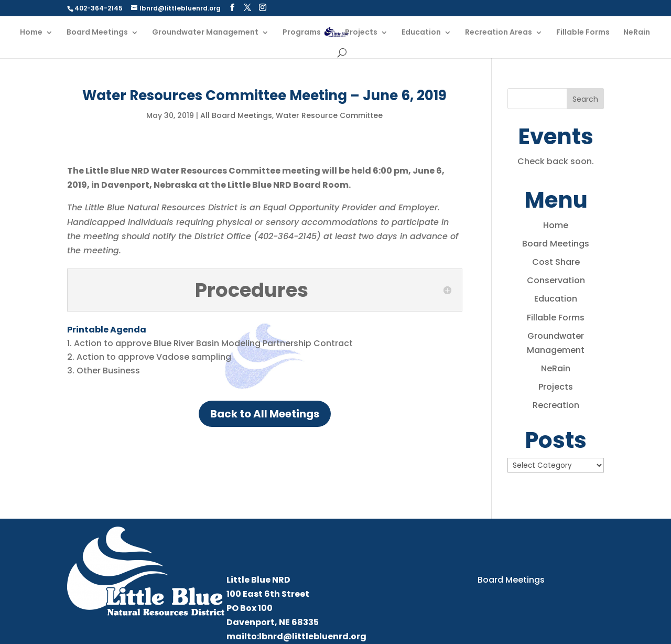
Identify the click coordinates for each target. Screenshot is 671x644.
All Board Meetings (236, 115)
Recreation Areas (499, 33)
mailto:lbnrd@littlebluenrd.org (296, 636)
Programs (302, 33)
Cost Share (556, 262)
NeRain (637, 33)
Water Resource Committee (329, 115)
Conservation (556, 280)
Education (421, 33)
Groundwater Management (205, 33)
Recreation (556, 405)
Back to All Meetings (265, 414)
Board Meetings (97, 33)
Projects (361, 33)
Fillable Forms (583, 33)
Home (31, 33)
